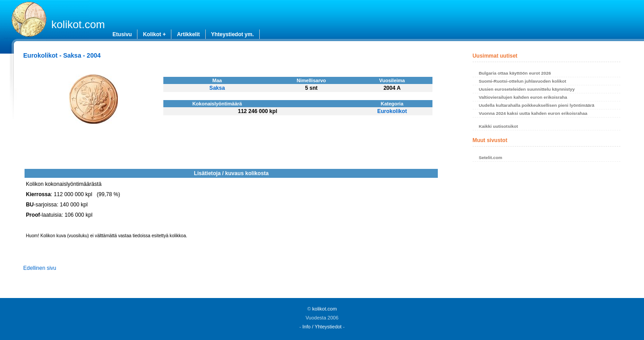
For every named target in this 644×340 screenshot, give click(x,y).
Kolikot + (154, 34)
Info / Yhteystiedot (322, 327)
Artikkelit (188, 34)
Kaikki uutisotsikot (499, 126)
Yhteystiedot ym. (233, 34)
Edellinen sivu (40, 268)
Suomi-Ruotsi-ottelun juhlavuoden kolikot (523, 81)
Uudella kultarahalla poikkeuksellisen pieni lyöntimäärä (537, 105)
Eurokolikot (392, 111)
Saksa (217, 88)
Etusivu (122, 34)
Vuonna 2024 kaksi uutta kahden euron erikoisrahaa (533, 113)
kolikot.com (78, 24)
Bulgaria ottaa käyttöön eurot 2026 (515, 73)
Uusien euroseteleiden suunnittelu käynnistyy (527, 89)
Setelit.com (491, 157)
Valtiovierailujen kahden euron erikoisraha (523, 97)
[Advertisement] (546, 232)
